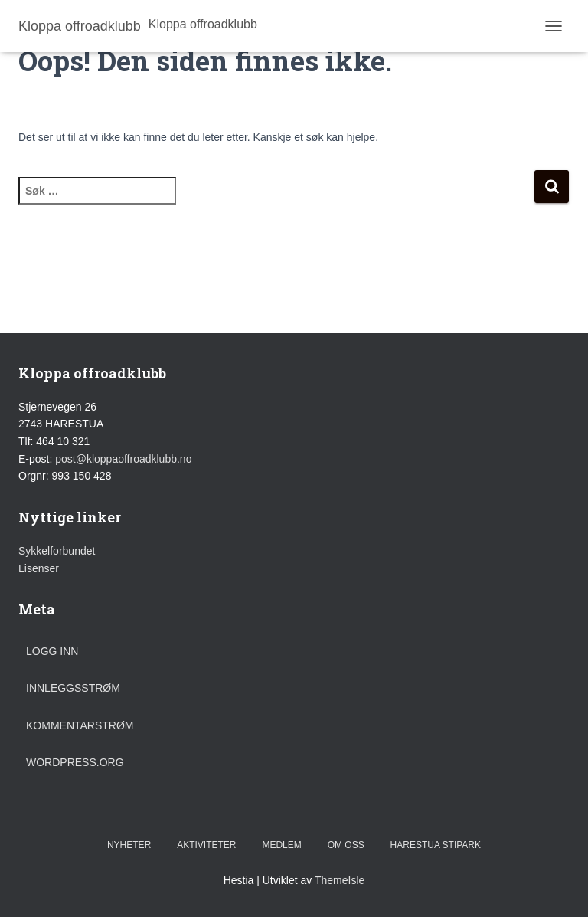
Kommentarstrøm (80, 725)
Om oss (346, 845)
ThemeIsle (340, 880)
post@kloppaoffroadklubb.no (123, 459)
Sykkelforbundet (57, 551)
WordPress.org (75, 762)
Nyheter (129, 845)
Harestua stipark (436, 845)
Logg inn (52, 651)
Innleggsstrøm (73, 688)
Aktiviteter (206, 845)
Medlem (281, 845)
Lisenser (39, 568)
